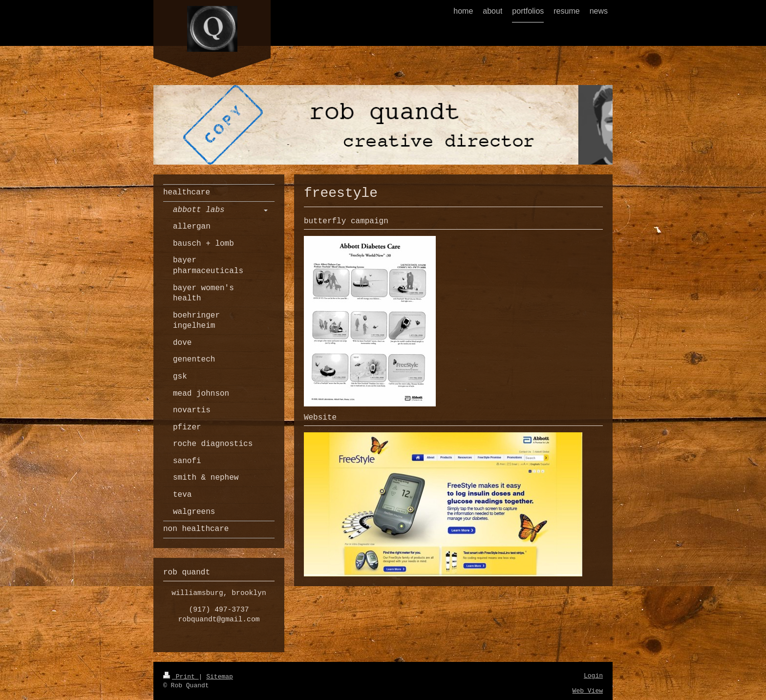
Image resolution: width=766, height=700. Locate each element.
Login (593, 676)
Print (181, 677)
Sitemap (220, 677)
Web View (588, 691)
